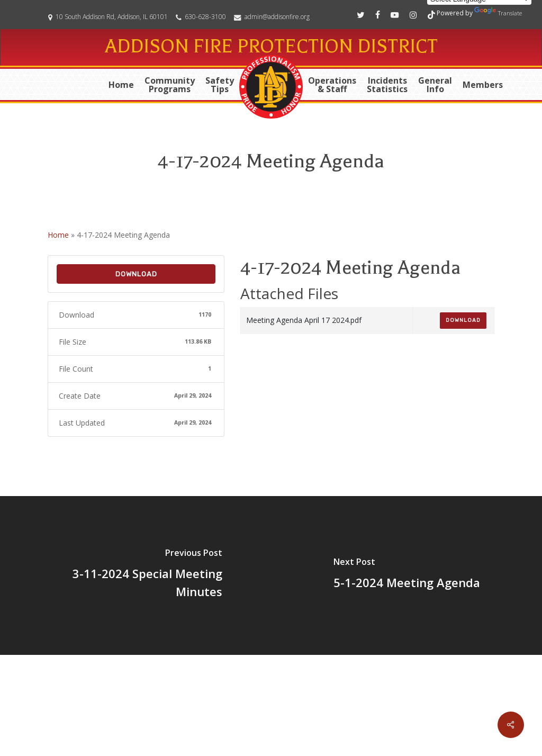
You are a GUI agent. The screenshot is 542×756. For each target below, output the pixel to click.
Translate (498, 12)
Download (136, 274)
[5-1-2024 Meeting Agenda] (406, 575)
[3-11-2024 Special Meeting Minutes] (135, 575)
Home (58, 235)
